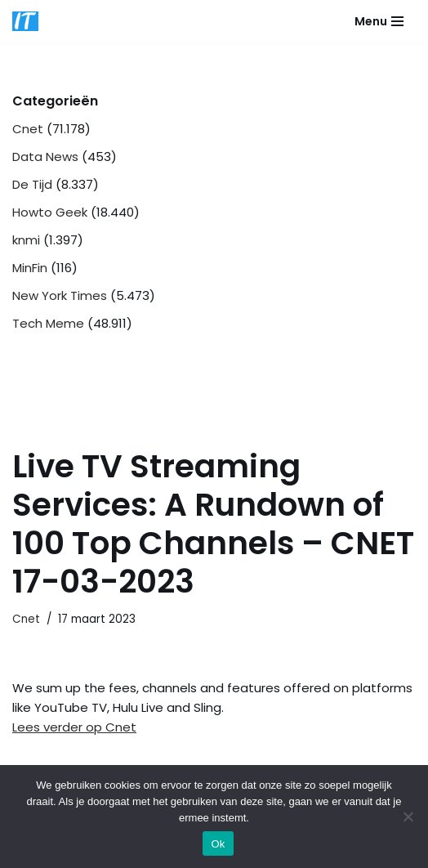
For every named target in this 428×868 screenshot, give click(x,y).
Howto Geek (50, 212)
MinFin (30, 268)
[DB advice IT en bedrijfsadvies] (25, 21)
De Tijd (32, 184)
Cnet (28, 129)
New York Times (60, 295)
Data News (45, 157)
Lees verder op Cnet (74, 727)
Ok (218, 844)
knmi (26, 240)
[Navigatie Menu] (379, 21)
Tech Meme (48, 323)
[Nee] (408, 817)
